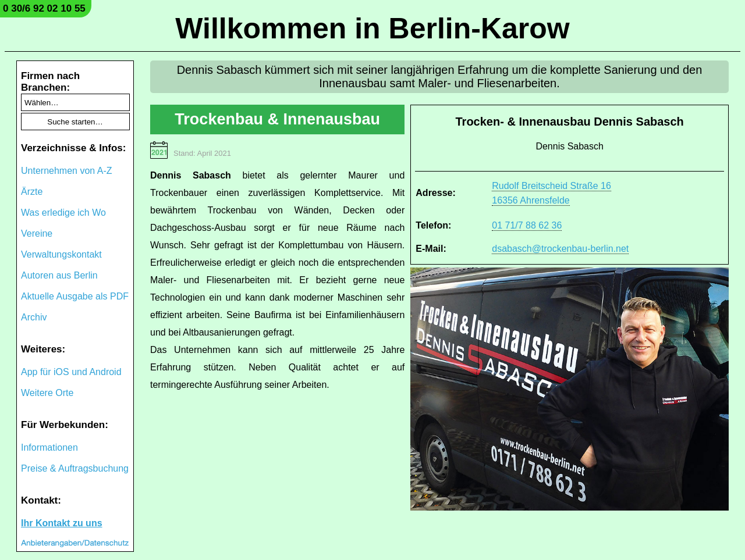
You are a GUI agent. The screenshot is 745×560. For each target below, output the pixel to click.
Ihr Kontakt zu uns (62, 523)
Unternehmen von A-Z (67, 171)
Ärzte (32, 192)
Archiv (34, 317)
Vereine (37, 233)
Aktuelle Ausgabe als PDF (75, 296)
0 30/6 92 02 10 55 (44, 8)
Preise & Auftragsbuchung (75, 468)
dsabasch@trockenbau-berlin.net (560, 249)
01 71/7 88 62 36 (527, 225)
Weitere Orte (47, 393)
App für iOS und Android (71, 372)
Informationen (49, 447)
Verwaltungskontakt (61, 254)
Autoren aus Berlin (59, 275)
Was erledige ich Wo (63, 213)
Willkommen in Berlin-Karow (372, 28)
